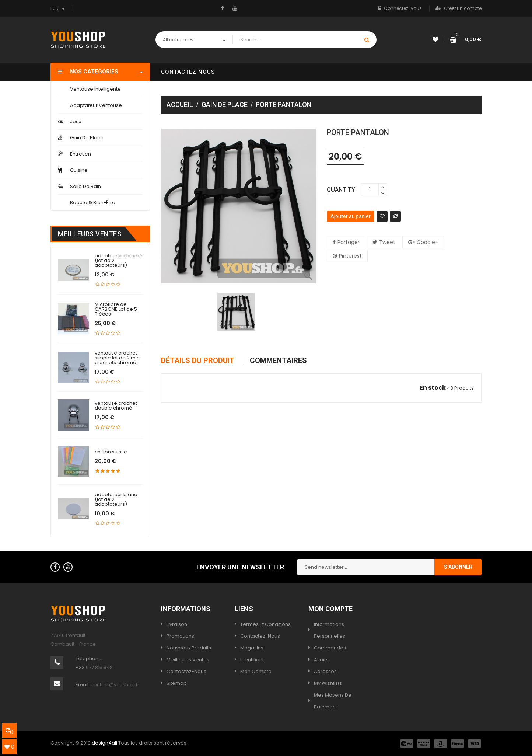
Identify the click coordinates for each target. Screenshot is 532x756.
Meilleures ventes (188, 660)
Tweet (387, 242)
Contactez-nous (186, 671)
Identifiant (252, 660)
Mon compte (256, 671)
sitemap (177, 683)
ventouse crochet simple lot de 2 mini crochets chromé (118, 358)
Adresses (325, 671)
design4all (104, 743)
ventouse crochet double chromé (116, 405)
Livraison (177, 624)
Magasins (252, 648)
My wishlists (328, 683)
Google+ (428, 242)
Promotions (180, 636)
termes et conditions (265, 624)
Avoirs (321, 660)
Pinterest (350, 256)
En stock (433, 388)
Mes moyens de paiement (333, 701)
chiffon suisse (111, 452)
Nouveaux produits (189, 648)
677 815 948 (99, 667)
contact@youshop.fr (115, 685)
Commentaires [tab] (278, 360)
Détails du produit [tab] (198, 360)
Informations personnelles (330, 630)
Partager (349, 242)
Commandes (330, 648)
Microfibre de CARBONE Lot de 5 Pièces (116, 309)
